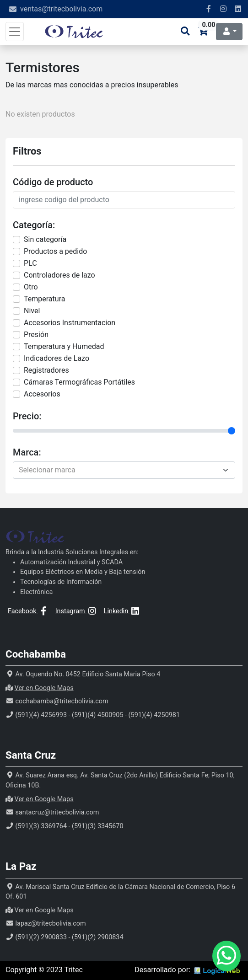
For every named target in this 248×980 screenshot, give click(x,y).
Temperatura (44, 299)
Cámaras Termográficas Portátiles (79, 382)
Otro (31, 287)
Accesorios (42, 394)
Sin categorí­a (45, 239)
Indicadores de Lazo (57, 358)
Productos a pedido (55, 251)
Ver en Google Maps (44, 688)
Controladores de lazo (59, 275)
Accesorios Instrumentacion (70, 323)
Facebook (28, 611)
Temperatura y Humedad (64, 346)
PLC (30, 263)
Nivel (32, 311)
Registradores (46, 370)
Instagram (77, 611)
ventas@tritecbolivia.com (61, 9)
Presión (36, 335)
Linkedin (122, 611)
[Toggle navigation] (15, 32)
